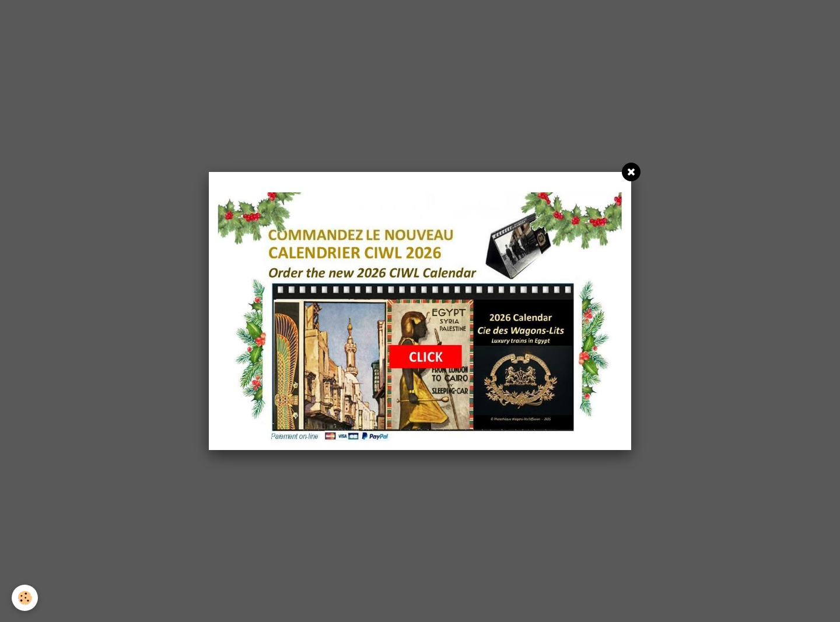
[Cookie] (25, 598)
